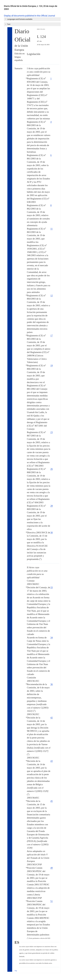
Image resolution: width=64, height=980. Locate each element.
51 (52, 901)
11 (52, 229)
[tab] (32, 19)
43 (52, 761)
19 (52, 365)
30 (52, 533)
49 (52, 868)
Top (16, 971)
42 (52, 718)
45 (52, 801)
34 (52, 638)
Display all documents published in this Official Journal (29, 16)
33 (52, 587)
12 (52, 295)
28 (52, 506)
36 (52, 684)
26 (52, 469)
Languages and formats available (19, 19)
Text (7, 24)
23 (52, 432)
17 (52, 336)
